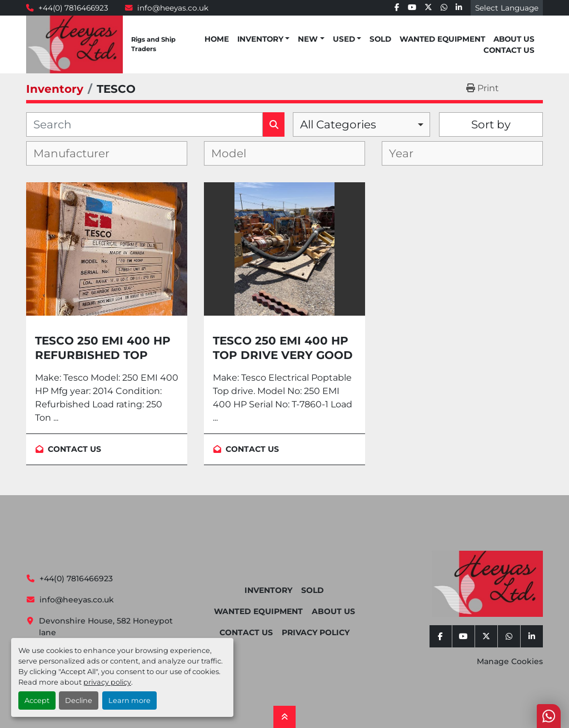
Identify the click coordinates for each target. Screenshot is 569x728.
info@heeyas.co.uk (173, 8)
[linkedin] (459, 8)
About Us (514, 39)
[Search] (144, 124)
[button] (263, 39)
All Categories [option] (338, 124)
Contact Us (509, 50)
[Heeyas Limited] (487, 584)
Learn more (129, 700)
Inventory (260, 39)
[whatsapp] (444, 8)
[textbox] (80, 153)
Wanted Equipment (442, 39)
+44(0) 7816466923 (73, 8)
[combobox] (361, 124)
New (308, 39)
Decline (79, 700)
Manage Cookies (510, 661)
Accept (37, 700)
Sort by (491, 124)
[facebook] (397, 8)
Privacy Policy (316, 632)
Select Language (507, 8)
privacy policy (107, 682)
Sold (380, 39)
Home (217, 39)
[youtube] (412, 8)
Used (344, 39)
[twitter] (428, 8)
